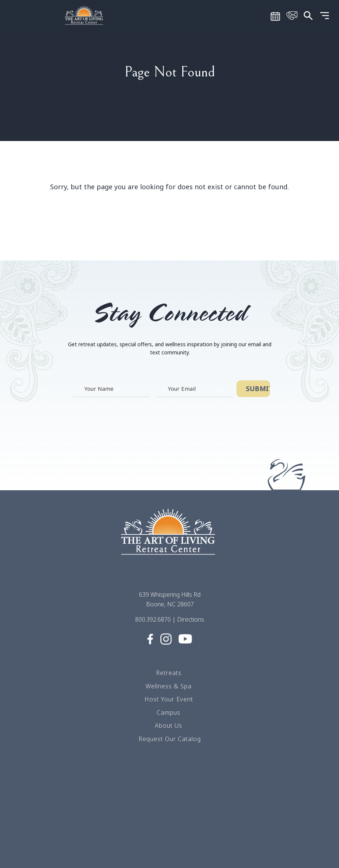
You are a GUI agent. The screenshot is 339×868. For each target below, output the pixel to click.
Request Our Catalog (170, 740)
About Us (169, 726)
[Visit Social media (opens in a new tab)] (150, 639)
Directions (191, 620)
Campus (169, 713)
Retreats (168, 674)
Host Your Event (168, 700)
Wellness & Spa (169, 687)
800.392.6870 (153, 620)
